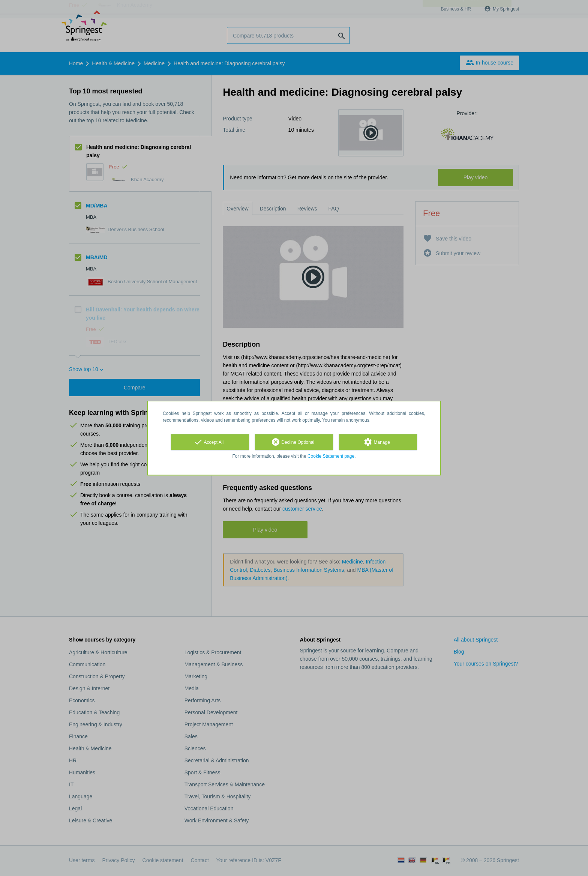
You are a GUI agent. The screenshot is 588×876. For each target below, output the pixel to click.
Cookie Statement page (331, 456)
